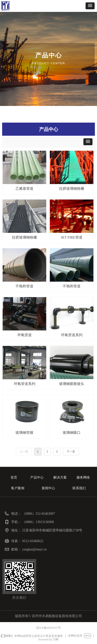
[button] (90, 6)
